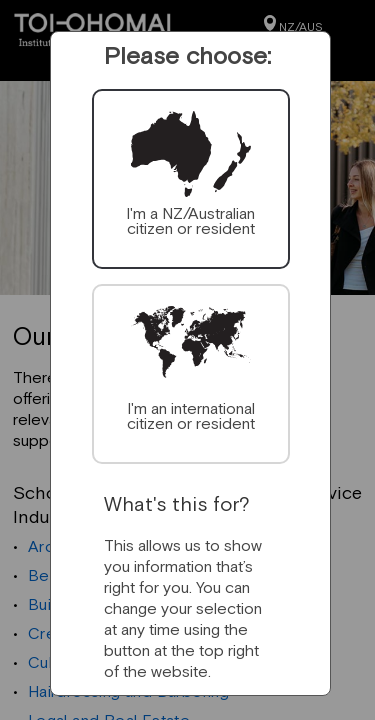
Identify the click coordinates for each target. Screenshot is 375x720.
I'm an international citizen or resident (191, 415)
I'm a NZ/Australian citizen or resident (190, 220)
